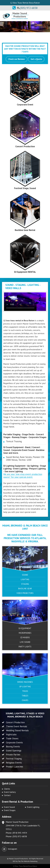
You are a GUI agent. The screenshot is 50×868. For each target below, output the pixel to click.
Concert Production (25, 146)
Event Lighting (33, 807)
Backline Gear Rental (25, 230)
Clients (7, 789)
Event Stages (10, 810)
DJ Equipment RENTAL (25, 272)
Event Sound (9, 807)
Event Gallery (10, 792)
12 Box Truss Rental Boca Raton (25, 866)
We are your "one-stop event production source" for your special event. (23, 476)
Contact (7, 795)
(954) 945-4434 (20, 833)
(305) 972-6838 (29, 8)
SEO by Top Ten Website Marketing (25, 861)
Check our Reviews (17, 59)
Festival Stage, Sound (25, 188)
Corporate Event (25, 105)
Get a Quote (36, 59)
